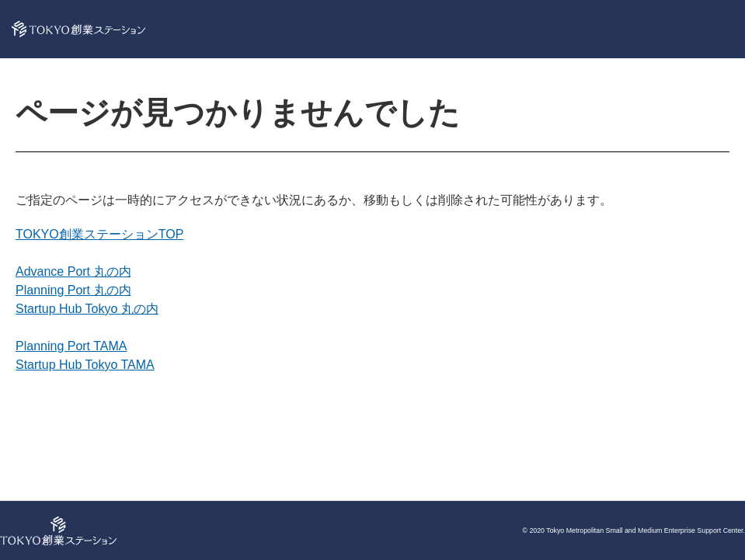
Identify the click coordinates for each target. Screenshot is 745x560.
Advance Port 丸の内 (73, 271)
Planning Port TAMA (71, 346)
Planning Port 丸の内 (73, 290)
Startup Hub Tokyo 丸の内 (87, 309)
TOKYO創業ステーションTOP (99, 234)
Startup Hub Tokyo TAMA (85, 365)
